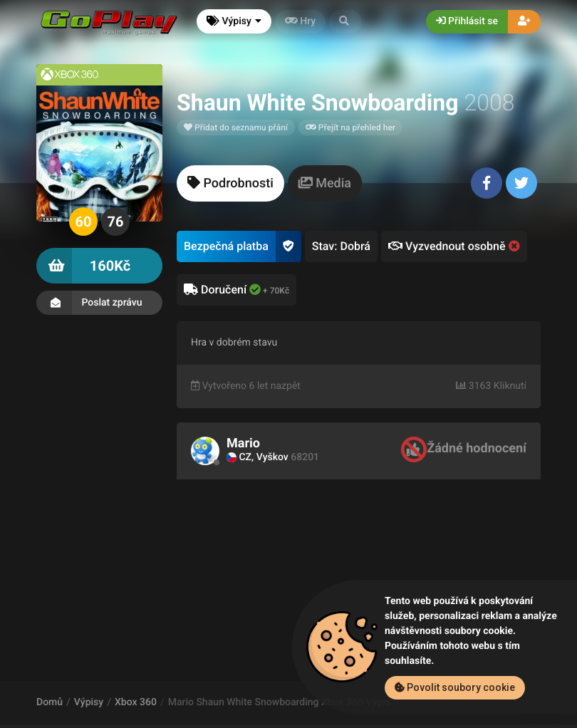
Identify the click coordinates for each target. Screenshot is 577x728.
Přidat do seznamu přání (236, 128)
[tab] (230, 183)
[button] (345, 22)
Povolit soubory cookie (455, 687)
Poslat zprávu (99, 303)
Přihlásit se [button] (467, 21)
